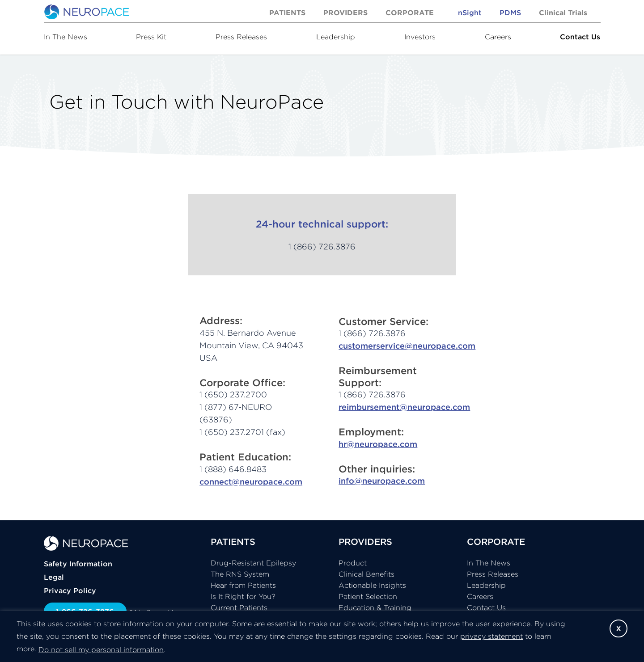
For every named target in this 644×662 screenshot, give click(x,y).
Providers (345, 13)
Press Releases (241, 37)
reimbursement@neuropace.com (404, 407)
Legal (54, 577)
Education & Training (375, 607)
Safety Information (78, 564)
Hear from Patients (243, 585)
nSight (470, 13)
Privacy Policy (70, 590)
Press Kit (151, 37)
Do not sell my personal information (101, 649)
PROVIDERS (365, 542)
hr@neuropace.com (378, 444)
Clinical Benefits (366, 574)
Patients (287, 13)
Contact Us (580, 37)
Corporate (410, 13)
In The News (66, 37)
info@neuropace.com (382, 481)
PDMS (510, 13)
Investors (420, 37)
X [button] (619, 628)
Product (353, 563)
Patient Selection (368, 596)
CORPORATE (496, 542)
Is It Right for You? (243, 596)
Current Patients (239, 607)
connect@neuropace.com (251, 482)
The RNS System (240, 574)
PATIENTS (233, 542)
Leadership (336, 37)
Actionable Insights (372, 585)
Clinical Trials (563, 13)
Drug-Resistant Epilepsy (253, 563)
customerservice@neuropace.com (407, 346)
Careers (498, 37)
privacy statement (491, 636)
